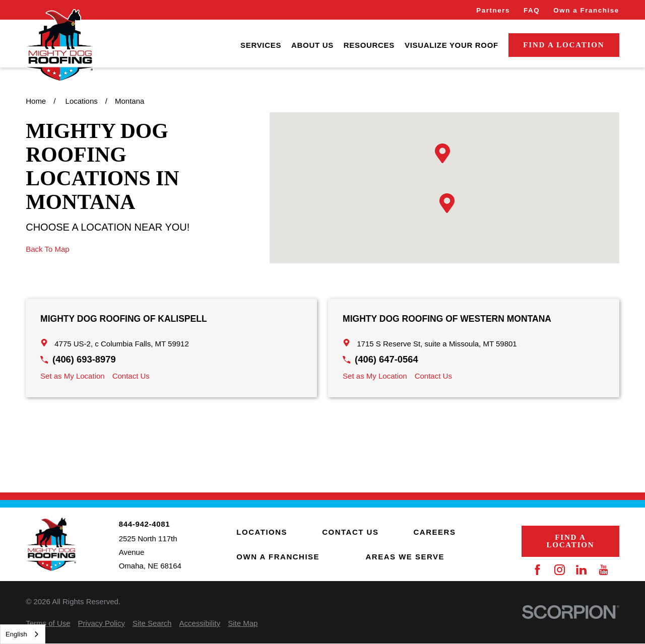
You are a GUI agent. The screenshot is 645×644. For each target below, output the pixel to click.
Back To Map (47, 249)
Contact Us (131, 376)
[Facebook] (537, 570)
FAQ (532, 10)
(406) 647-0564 (386, 359)
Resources (369, 45)
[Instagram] (560, 570)
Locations (262, 532)
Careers (435, 532)
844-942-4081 (145, 524)
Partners (493, 10)
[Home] (59, 45)
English (16, 634)
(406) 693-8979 (84, 359)
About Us (312, 45)
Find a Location (564, 45)
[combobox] (23, 634)
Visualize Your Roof (451, 45)
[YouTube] (603, 570)
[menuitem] (261, 45)
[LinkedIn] (581, 570)
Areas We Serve (405, 557)
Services (261, 45)
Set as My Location (73, 376)
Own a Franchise (586, 10)
